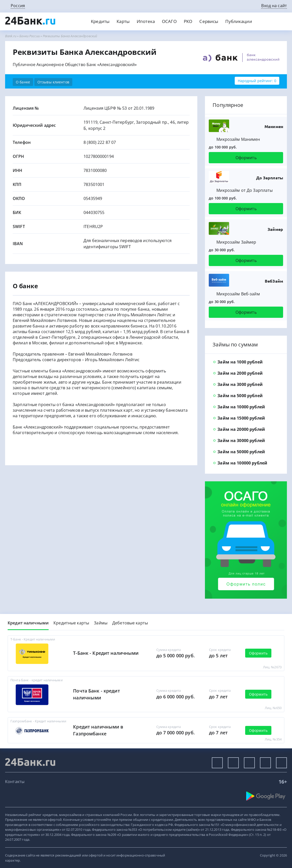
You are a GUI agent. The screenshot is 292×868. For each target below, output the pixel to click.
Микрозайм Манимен (238, 139)
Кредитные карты (71, 623)
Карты (123, 21)
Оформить (246, 158)
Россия (18, 6)
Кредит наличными (28, 623)
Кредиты (100, 21)
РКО (188, 21)
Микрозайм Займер (236, 242)
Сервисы (209, 21)
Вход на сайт (274, 6)
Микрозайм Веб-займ (238, 294)
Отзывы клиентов (53, 82)
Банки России (30, 36)
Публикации (239, 21)
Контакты (15, 782)
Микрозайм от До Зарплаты (245, 190)
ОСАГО (169, 21)
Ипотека (146, 21)
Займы (101, 623)
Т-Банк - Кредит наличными (106, 653)
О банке (23, 82)
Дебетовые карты (130, 623)
